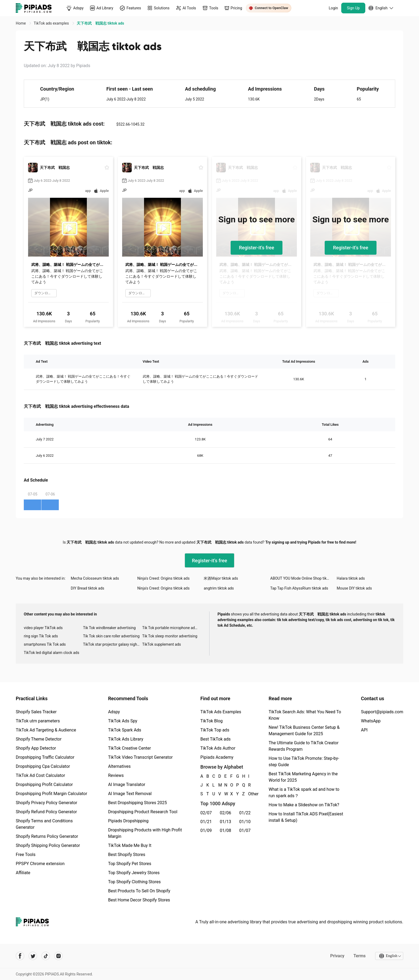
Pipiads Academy (217, 757)
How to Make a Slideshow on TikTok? (304, 805)
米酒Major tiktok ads (221, 578)
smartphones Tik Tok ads (45, 644)
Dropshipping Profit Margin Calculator (51, 794)
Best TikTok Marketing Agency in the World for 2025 (303, 777)
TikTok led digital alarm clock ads (51, 653)
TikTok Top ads (215, 730)
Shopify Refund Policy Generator (46, 812)
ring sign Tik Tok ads (41, 636)
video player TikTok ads (43, 628)
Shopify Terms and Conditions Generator (44, 824)
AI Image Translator (127, 785)
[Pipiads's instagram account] (59, 956)
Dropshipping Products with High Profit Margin (145, 833)
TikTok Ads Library (126, 739)
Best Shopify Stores (127, 855)
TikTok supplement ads (162, 644)
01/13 (226, 822)
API (364, 730)
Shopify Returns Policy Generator (47, 836)
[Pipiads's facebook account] (20, 956)
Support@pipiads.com (382, 712)
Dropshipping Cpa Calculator (43, 766)
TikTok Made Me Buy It (130, 845)
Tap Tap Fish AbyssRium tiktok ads (299, 588)
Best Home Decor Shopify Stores (139, 900)
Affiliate (23, 873)
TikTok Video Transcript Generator (140, 757)
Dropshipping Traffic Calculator (45, 757)
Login (333, 8)
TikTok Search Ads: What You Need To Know (305, 715)
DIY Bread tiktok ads (88, 588)
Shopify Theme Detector (39, 739)
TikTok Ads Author (218, 748)
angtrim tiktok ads (219, 588)
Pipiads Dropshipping (128, 821)
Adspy (114, 712)
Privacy (337, 956)
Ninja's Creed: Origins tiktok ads (164, 578)
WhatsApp (371, 721)
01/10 (245, 822)
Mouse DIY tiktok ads (354, 588)
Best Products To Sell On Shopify (139, 891)
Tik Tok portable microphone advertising (172, 628)
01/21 (206, 822)
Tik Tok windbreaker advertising (109, 628)
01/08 (226, 830)
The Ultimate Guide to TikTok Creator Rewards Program (304, 746)
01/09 (206, 830)
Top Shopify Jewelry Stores (134, 873)
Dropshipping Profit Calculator (44, 785)
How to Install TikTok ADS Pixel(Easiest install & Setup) (306, 817)
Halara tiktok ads (351, 578)
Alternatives (119, 766)
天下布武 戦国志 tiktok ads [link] (100, 23)
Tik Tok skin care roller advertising (111, 636)
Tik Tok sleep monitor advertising (170, 636)
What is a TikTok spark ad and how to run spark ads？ (304, 793)
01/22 (245, 813)
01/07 (245, 830)
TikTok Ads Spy (123, 721)
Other (249, 794)
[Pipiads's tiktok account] (46, 956)
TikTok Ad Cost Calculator (40, 775)
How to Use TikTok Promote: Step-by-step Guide (304, 762)
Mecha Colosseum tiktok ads (95, 578)
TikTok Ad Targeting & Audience (46, 730)
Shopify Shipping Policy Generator (48, 845)
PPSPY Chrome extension (40, 864)
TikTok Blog (212, 721)
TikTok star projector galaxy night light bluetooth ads (113, 644)
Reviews (116, 775)
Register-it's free (257, 248)
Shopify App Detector (36, 748)
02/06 (226, 813)
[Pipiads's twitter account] (33, 956)
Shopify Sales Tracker (36, 712)
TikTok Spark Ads (125, 730)
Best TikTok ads (216, 739)
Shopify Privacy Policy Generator (46, 803)
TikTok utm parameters (38, 721)
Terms (359, 956)
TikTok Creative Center (129, 748)
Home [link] (21, 23)
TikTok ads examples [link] (52, 23)
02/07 (206, 813)
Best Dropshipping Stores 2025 (137, 803)
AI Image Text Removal (130, 794)
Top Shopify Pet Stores (130, 864)
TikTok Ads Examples (221, 712)
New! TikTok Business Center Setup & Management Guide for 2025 (304, 731)
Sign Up (353, 8)
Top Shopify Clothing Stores (134, 882)
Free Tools (26, 855)
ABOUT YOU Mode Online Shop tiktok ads (303, 578)
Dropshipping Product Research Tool (143, 812)
